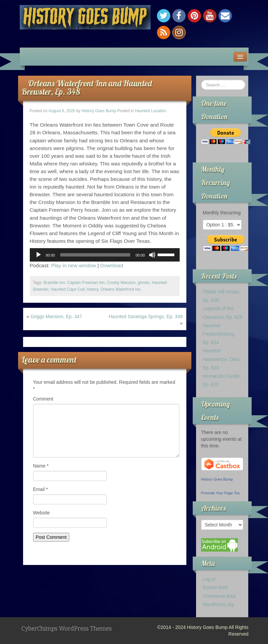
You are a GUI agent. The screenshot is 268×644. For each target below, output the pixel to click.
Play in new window (74, 265)
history (93, 289)
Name (41, 466)
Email (40, 489)
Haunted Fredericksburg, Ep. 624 (219, 334)
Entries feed (215, 587)
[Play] (38, 255)
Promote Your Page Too (220, 493)
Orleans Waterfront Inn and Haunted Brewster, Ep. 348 (87, 87)
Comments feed (219, 596)
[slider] (95, 255)
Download (112, 265)
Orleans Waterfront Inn (121, 289)
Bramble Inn (54, 283)
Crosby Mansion (121, 283)
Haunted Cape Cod (68, 289)
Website (41, 513)
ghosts (144, 283)
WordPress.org (218, 604)
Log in (209, 579)
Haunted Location (150, 111)
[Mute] (152, 255)
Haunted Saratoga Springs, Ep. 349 (146, 316)
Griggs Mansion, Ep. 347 (56, 316)
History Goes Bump (99, 111)
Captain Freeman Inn (86, 283)
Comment (43, 399)
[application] (105, 255)
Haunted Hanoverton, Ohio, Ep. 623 (222, 359)
